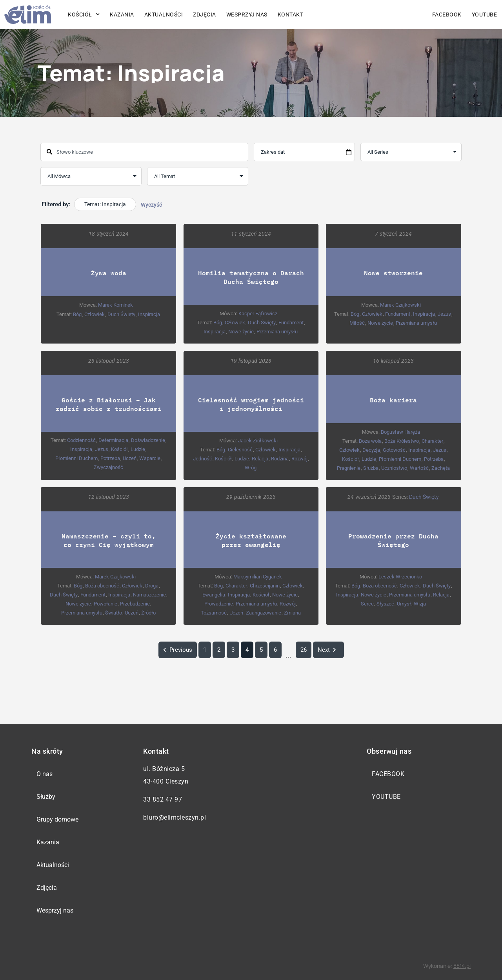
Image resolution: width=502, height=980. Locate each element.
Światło (114, 612)
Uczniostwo (394, 468)
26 (304, 650)
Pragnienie (349, 468)
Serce (367, 603)
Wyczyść (151, 205)
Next (328, 650)
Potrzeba (110, 458)
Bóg (77, 314)
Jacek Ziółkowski (258, 440)
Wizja (420, 603)
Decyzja (371, 450)
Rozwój (299, 458)
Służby (46, 797)
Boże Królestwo (402, 441)
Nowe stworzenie (393, 273)
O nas (45, 774)
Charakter (432, 441)
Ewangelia (214, 594)
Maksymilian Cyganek (258, 576)
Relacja (260, 458)
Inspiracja (149, 314)
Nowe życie (241, 332)
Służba (371, 468)
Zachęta (441, 468)
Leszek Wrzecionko (400, 576)
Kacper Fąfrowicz (258, 314)
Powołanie (105, 603)
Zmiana (292, 612)
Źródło (148, 612)
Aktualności (164, 15)
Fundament (291, 323)
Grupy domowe (57, 819)
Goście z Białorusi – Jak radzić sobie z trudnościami (109, 404)
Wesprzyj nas (247, 15)
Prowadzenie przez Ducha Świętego (393, 540)
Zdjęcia (205, 15)
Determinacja (113, 440)
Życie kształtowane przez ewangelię (251, 540)
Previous (178, 650)
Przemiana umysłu (277, 332)
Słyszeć (385, 603)
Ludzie (138, 449)
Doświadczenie (148, 440)
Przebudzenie (135, 603)
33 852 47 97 (163, 799)
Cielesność (240, 449)
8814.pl (462, 966)
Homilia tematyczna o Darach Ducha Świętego (251, 277)
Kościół (84, 15)
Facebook (447, 15)
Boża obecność (102, 585)
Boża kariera (393, 399)
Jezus (444, 314)
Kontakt (291, 15)
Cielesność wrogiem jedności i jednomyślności (251, 404)
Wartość (419, 468)
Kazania (122, 15)
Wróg (251, 467)
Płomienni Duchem (76, 458)
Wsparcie (150, 458)
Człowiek (95, 314)
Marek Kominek (115, 305)
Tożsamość (214, 612)
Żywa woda (109, 273)
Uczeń (130, 458)
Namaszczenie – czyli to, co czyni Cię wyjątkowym (109, 540)
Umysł (404, 603)
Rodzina (280, 458)
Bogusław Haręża (400, 432)
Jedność (203, 458)
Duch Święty (121, 314)
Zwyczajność (108, 467)
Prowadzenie (219, 603)
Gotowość (394, 450)
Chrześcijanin (265, 585)
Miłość (357, 323)
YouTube (485, 15)
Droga (152, 585)
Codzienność (81, 440)
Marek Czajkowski (400, 305)
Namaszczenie (149, 594)
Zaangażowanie (264, 612)
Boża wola (370, 441)
